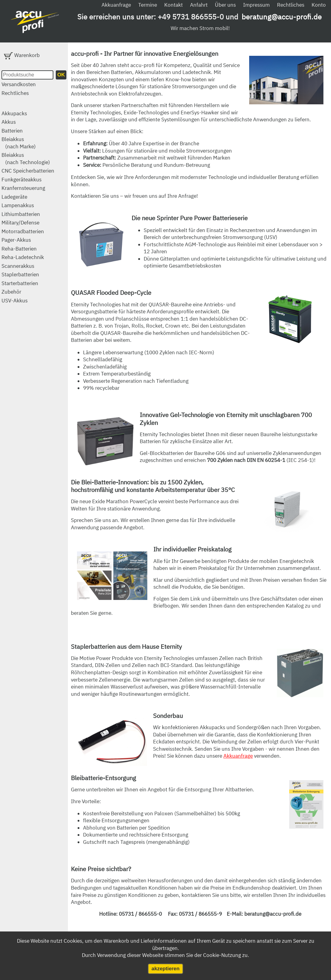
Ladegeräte (14, 197)
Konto (319, 5)
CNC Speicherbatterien (28, 171)
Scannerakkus (18, 266)
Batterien (12, 131)
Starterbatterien (20, 283)
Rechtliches (291, 5)
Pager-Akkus (16, 240)
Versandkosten (19, 84)
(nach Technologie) (28, 162)
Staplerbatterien (20, 274)
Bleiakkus (13, 139)
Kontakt (174, 5)
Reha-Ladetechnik (23, 257)
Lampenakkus (18, 205)
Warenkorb (22, 55)
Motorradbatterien (23, 231)
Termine (148, 5)
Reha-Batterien (19, 249)
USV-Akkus (15, 301)
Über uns (225, 5)
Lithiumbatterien (21, 214)
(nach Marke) (20, 146)
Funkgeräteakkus (22, 180)
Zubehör (11, 292)
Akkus (9, 122)
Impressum (256, 5)
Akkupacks (14, 113)
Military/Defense (20, 223)
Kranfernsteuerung (23, 188)
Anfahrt (199, 5)
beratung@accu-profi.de (282, 17)
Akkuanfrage (116, 5)
